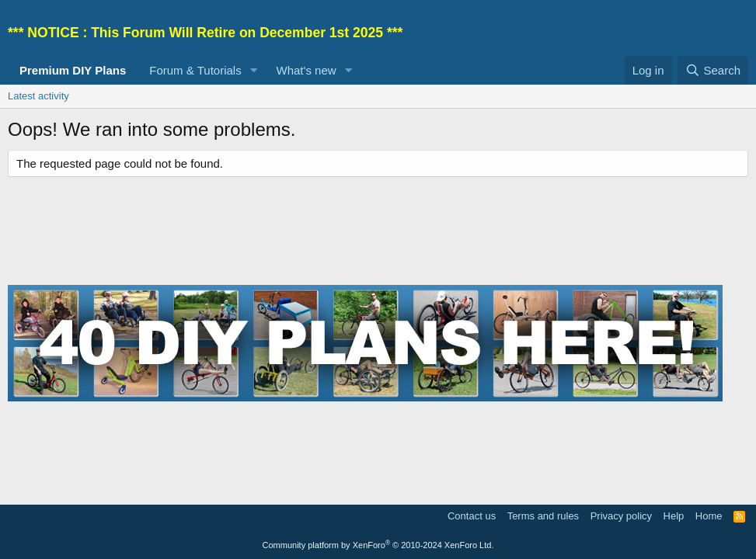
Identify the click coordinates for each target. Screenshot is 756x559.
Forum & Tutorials (195, 70)
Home (709, 516)
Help (674, 516)
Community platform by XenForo (378, 545)
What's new (307, 70)
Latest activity (38, 96)
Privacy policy (621, 516)
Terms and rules (543, 516)
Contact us (472, 516)
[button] (254, 70)
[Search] (713, 70)
